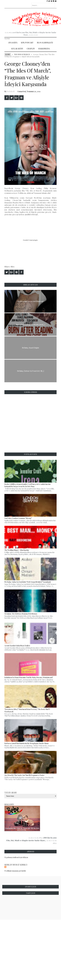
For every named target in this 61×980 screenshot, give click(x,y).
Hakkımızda (44, 49)
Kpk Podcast (27, 43)
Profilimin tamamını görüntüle (15, 871)
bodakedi (11, 91)
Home (8, 54)
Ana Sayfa (13, 43)
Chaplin (31, 49)
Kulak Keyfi (17, 49)
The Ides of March (22, 54)
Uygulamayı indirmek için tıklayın (16, 857)
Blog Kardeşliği (45, 43)
